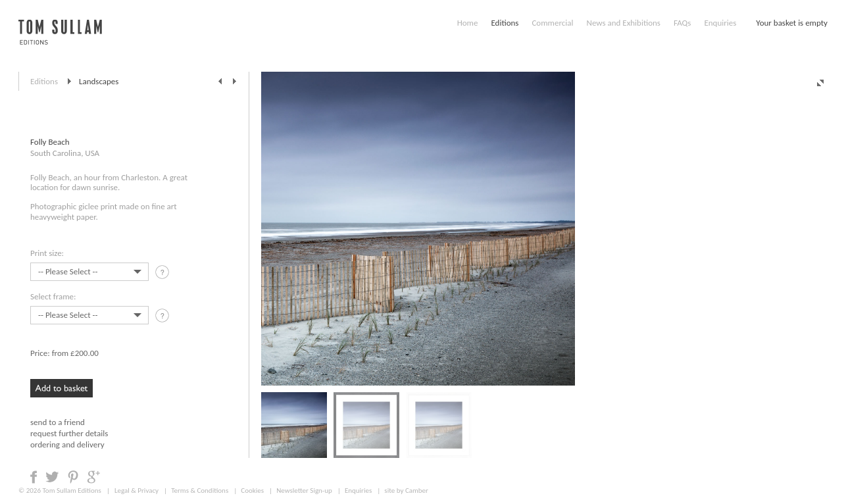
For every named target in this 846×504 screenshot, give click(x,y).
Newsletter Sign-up (304, 491)
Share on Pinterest (73, 477)
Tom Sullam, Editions (60, 39)
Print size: (47, 253)
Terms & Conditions (200, 491)
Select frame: (53, 296)
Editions (505, 23)
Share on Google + (93, 477)
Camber (417, 491)
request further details (69, 433)
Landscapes (99, 81)
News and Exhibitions (623, 23)
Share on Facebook (34, 477)
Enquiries (720, 23)
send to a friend (58, 422)
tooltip (163, 274)
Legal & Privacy (137, 491)
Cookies (252, 491)
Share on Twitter (52, 477)
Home (468, 23)
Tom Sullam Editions (71, 491)
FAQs (682, 23)
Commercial (552, 23)
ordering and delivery (67, 444)
